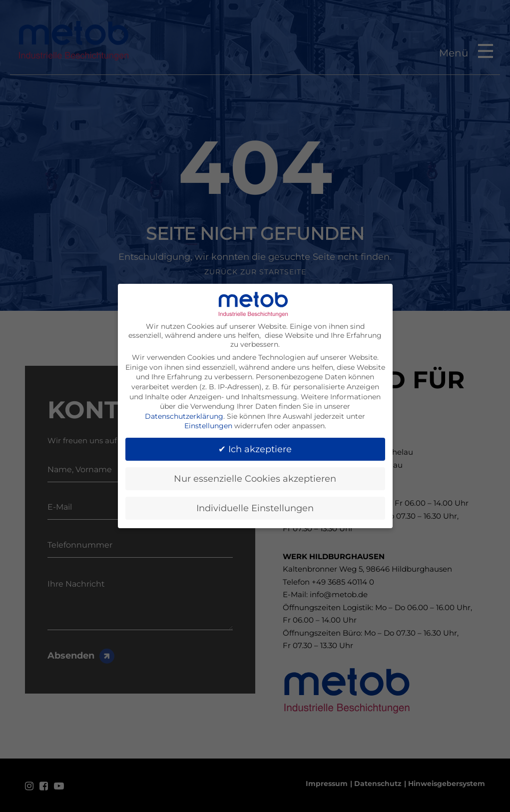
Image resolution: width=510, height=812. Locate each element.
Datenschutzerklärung (184, 412)
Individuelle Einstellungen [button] (255, 504)
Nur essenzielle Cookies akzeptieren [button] (255, 474)
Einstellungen (208, 422)
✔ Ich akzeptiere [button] (255, 445)
